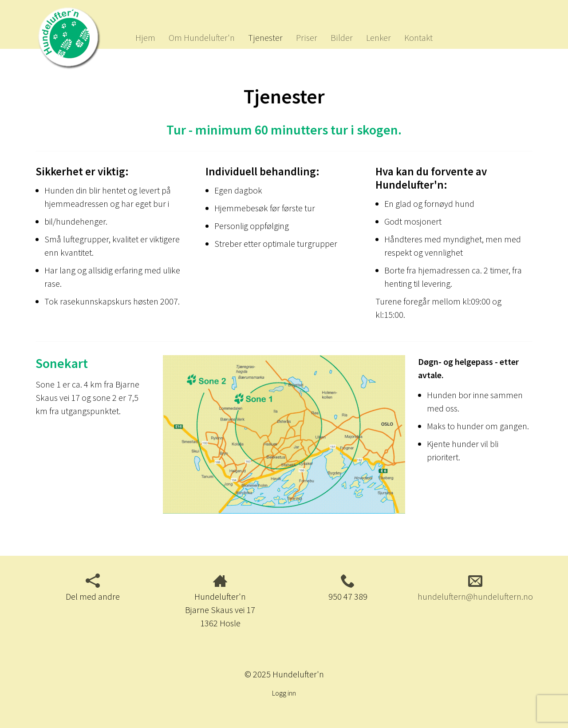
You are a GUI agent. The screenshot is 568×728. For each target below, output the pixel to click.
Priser (307, 38)
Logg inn (284, 693)
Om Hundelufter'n (202, 38)
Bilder (342, 38)
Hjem (145, 38)
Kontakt (418, 38)
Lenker (379, 38)
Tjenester (265, 38)
